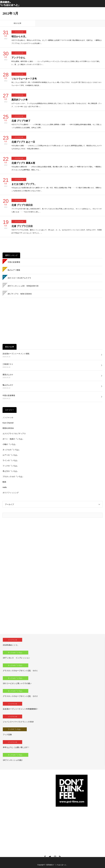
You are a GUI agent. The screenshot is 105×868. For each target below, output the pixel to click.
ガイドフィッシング (11, 493)
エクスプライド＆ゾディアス (14, 434)
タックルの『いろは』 (11, 450)
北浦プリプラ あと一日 (23, 142)
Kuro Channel (8, 423)
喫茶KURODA (8, 428)
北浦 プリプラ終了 (21, 121)
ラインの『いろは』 (11, 460)
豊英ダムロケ (8, 375)
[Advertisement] (52, 321)
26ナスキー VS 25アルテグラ (19, 278)
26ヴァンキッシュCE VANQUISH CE (23, 286)
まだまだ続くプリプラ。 (24, 184)
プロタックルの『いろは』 (13, 477)
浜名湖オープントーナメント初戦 (16, 354)
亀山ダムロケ (8, 385)
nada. (5, 487)
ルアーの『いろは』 (11, 455)
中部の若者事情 (14, 262)
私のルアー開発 (14, 270)
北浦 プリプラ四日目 (22, 205)
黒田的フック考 (19, 100)
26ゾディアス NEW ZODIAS (20, 294)
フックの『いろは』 (11, 466)
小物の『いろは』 (10, 444)
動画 (4, 482)
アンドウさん (18, 58)
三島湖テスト (8, 364)
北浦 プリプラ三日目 (22, 226)
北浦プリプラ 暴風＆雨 (23, 163)
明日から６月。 (19, 37)
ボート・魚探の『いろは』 (13, 439)
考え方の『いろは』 (11, 471)
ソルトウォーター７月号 (24, 79)
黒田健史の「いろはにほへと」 (57, 865)
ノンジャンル (19, 32)
